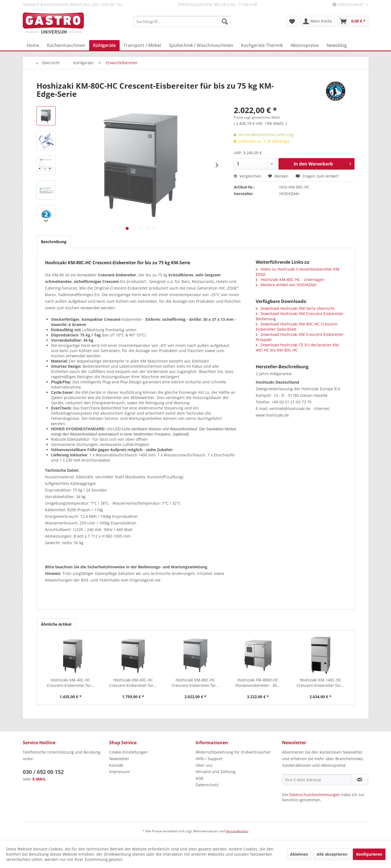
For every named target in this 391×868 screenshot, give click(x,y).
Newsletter (119, 759)
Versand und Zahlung (216, 772)
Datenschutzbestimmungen (315, 795)
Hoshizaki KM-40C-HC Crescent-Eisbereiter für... (71, 683)
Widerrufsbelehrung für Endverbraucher (233, 752)
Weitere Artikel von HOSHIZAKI (286, 285)
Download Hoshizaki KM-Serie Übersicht (295, 308)
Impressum (120, 772)
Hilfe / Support (209, 759)
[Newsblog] (337, 45)
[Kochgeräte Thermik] (262, 45)
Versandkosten (237, 831)
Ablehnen (299, 854)
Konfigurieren (369, 854)
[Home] (33, 45)
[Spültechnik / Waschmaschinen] (201, 45)
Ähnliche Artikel (56, 624)
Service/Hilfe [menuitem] (349, 5)
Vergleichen (247, 176)
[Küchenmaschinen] (66, 45)
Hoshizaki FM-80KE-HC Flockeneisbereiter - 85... (258, 683)
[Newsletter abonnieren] (360, 780)
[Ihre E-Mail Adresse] (317, 780)
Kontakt (116, 765)
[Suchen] (225, 21)
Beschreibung (54, 242)
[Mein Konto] (318, 21)
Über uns (204, 765)
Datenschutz (207, 785)
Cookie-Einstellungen (129, 752)
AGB (199, 778)
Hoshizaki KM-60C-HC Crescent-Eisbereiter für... (133, 683)
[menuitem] (182, 21)
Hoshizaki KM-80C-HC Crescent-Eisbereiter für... (195, 683)
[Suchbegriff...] (182, 21)
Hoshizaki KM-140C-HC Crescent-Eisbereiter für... (320, 683)
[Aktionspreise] (305, 45)
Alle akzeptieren (332, 854)
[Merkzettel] (292, 21)
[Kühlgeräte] (104, 45)
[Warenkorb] (353, 21)
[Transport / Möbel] (142, 45)
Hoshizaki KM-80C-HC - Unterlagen (290, 279)
